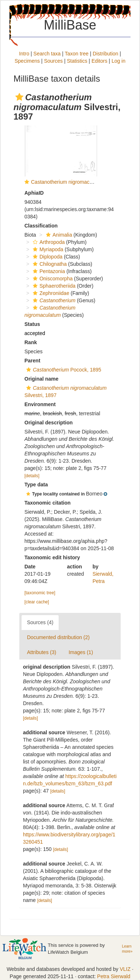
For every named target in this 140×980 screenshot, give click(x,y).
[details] (32, 476)
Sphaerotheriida (53, 286)
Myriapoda (47, 249)
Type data (36, 485)
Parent (32, 361)
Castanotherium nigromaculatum (68, 182)
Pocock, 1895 (63, 370)
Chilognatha (49, 264)
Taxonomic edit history (52, 557)
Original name (41, 379)
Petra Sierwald (114, 976)
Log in (118, 61)
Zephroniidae (50, 293)
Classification (41, 226)
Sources (53, 61)
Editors (100, 61)
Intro (24, 54)
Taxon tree (76, 54)
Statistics (77, 61)
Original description (48, 423)
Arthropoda (48, 242)
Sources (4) (40, 622)
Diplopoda (47, 257)
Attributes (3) (42, 652)
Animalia (58, 235)
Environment (40, 404)
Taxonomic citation (48, 503)
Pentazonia (48, 271)
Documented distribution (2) (58, 637)
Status (32, 324)
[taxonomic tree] (40, 593)
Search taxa (47, 54)
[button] (19, 97)
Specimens (27, 61)
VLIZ (125, 969)
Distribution (105, 54)
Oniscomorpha (52, 279)
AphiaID (34, 193)
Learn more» (127, 949)
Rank (31, 342)
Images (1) (81, 652)
